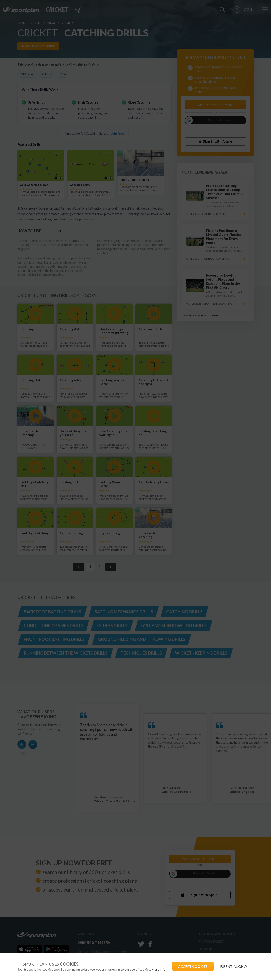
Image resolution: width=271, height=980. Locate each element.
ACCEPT (193, 966)
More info (158, 969)
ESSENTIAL (234, 966)
